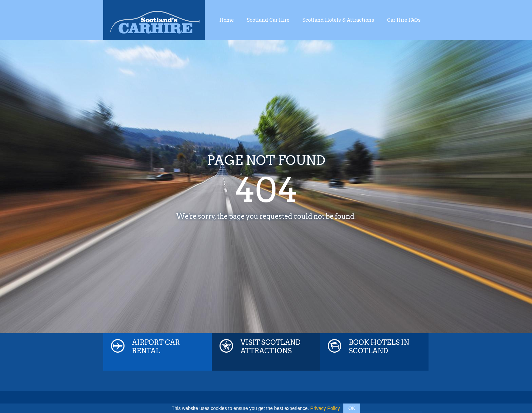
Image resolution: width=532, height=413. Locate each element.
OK (352, 408)
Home (227, 20)
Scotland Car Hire (268, 20)
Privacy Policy (325, 408)
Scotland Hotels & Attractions (338, 20)
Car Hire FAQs (404, 20)
